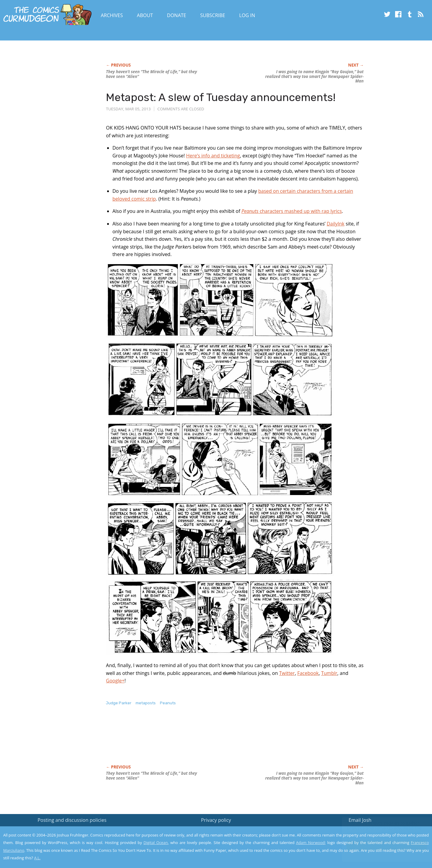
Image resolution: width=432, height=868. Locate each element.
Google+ (115, 681)
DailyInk (336, 224)
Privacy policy (216, 820)
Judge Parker (119, 703)
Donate (177, 15)
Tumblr (329, 673)
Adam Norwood (310, 843)
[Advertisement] (215, 741)
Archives (112, 15)
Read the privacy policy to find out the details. (378, 831)
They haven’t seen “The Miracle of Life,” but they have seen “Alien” (151, 74)
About (145, 15)
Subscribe (213, 15)
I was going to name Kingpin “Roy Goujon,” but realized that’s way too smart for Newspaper (314, 76)
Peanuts (168, 703)
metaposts (146, 703)
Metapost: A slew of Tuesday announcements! (221, 97)
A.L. (37, 858)
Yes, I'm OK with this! (381, 846)
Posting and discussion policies (72, 820)
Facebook (308, 673)
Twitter (287, 673)
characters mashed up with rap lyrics (292, 211)
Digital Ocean (156, 843)
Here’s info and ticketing (213, 156)
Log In (247, 15)
